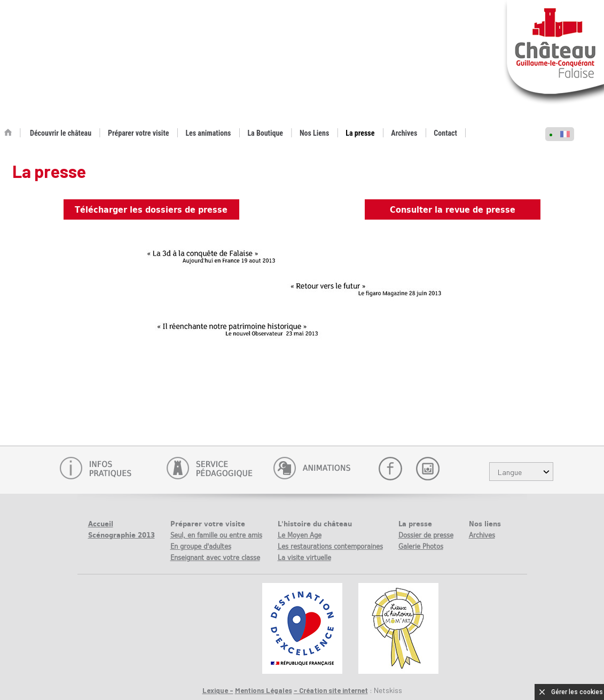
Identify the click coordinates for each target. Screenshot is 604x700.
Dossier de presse (426, 535)
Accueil (101, 524)
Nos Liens (314, 133)
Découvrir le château (61, 133)
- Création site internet (331, 690)
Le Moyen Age (300, 535)
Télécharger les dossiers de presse (151, 209)
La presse (360, 133)
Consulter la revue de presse (453, 209)
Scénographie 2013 (121, 535)
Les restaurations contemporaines (330, 546)
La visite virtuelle (304, 558)
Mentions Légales (264, 690)
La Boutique (265, 133)
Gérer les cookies (577, 692)
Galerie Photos (421, 546)
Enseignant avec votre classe (215, 558)
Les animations (208, 133)
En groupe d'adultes (201, 546)
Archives (404, 133)
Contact (445, 133)
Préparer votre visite (138, 133)
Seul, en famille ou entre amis (216, 535)
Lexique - (218, 690)
